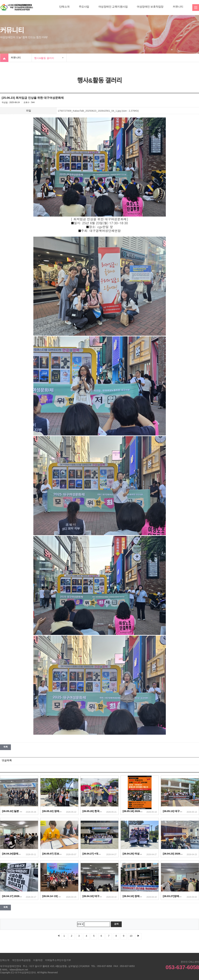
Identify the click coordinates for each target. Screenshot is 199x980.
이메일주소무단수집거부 (58, 960)
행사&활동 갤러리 (44, 58)
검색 (116, 924)
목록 (5, 747)
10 (131, 936)
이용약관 (38, 960)
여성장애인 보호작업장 (150, 7)
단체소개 (64, 7)
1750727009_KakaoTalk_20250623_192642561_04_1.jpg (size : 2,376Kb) (98, 111)
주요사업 (84, 7)
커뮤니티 (178, 7)
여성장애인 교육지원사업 (113, 7)
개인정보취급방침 (21, 960)
